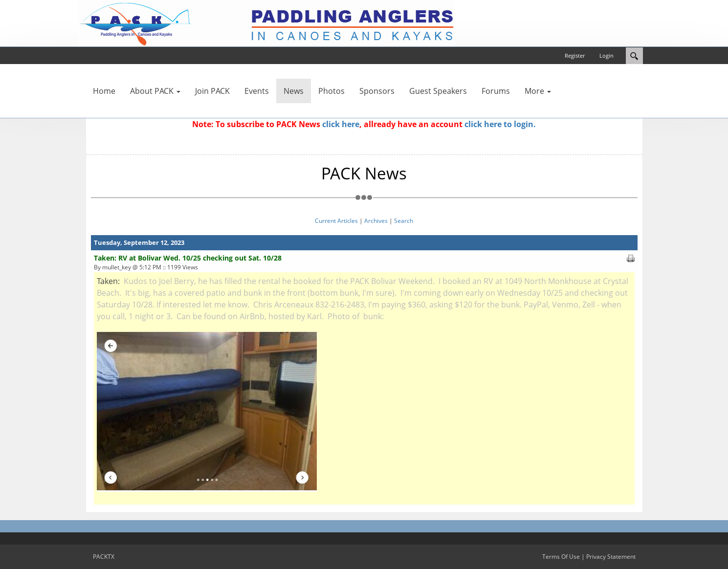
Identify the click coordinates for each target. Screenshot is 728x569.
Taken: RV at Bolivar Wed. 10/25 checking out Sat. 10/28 (188, 258)
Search (404, 221)
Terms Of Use (561, 557)
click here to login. (500, 124)
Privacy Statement (611, 557)
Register (575, 55)
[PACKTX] (266, 22)
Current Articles (336, 221)
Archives (376, 221)
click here (341, 124)
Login (607, 55)
